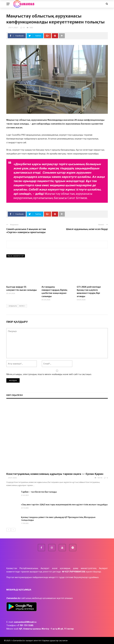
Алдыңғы (12, 306)
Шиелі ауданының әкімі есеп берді (87, 229)
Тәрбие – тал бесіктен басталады (39, 492)
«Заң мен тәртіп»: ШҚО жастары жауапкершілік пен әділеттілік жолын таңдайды (64, 504)
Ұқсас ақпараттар (16, 256)
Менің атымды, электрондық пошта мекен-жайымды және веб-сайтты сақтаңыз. (49, 374)
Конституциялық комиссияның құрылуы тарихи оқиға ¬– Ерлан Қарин (55, 474)
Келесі (23, 306)
